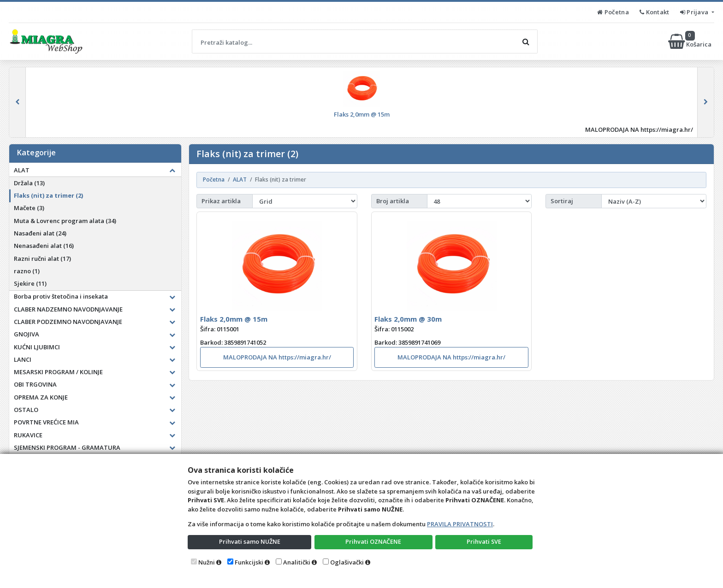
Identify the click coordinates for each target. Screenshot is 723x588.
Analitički (297, 562)
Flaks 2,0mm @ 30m (408, 319)
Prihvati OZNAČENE (373, 541)
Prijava (695, 12)
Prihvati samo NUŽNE (249, 541)
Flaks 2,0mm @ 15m (234, 319)
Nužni (207, 562)
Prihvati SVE (484, 541)
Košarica (690, 41)
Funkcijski (249, 562)
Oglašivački (347, 562)
